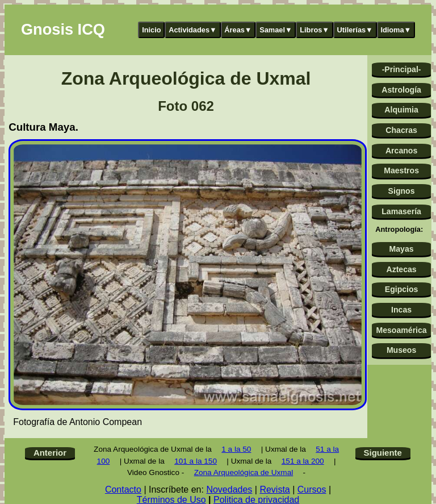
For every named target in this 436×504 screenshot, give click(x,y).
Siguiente (383, 453)
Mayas (402, 249)
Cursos (312, 490)
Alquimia (401, 110)
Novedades (229, 490)
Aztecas (401, 269)
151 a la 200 (303, 461)
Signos (402, 191)
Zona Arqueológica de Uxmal (244, 472)
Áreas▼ (238, 30)
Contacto (123, 490)
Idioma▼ (396, 30)
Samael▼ (276, 30)
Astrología (401, 90)
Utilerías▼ (355, 30)
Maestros (401, 170)
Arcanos (401, 151)
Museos (401, 350)
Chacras (401, 130)
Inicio (151, 30)
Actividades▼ (193, 30)
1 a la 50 (236, 449)
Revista (274, 490)
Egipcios (402, 289)
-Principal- (402, 69)
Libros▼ (315, 30)
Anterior (50, 453)
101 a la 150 (196, 461)
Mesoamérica (401, 330)
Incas (401, 310)
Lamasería (401, 211)
